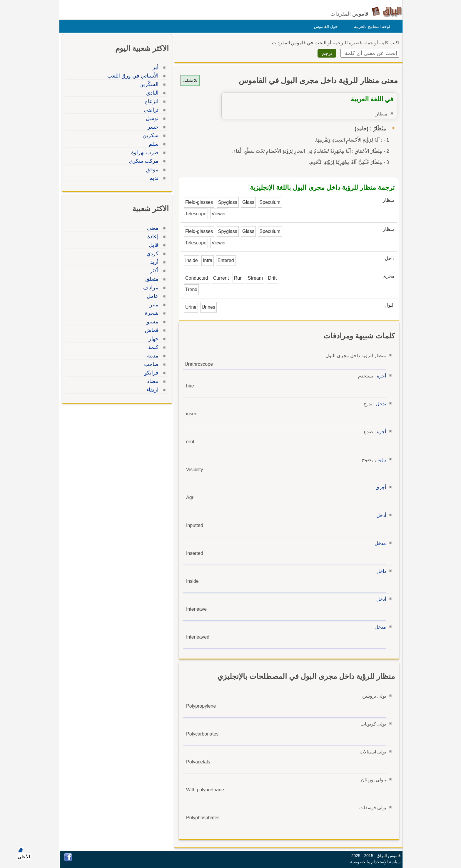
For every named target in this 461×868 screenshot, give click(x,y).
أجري (379, 487)
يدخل (380, 404)
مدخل (379, 543)
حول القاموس (324, 26)
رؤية (380, 460)
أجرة (380, 376)
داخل (380, 571)
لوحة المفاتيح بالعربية (371, 26)
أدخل (380, 515)
